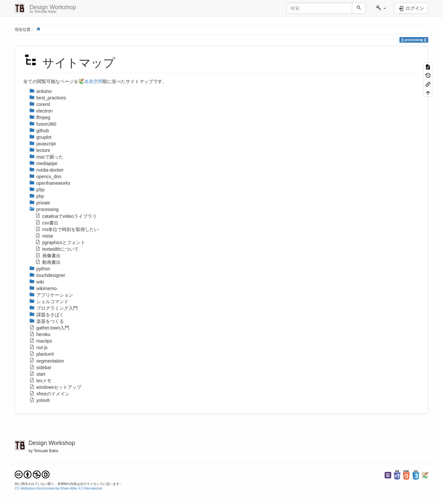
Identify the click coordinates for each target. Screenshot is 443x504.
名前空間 (93, 81)
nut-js (38, 347)
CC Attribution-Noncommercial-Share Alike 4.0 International (58, 488)
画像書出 (48, 256)
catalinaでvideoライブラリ (66, 216)
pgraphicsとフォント (60, 242)
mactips (41, 341)
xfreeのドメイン (49, 394)
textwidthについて (57, 249)
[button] (381, 8)
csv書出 (47, 223)
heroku (40, 334)
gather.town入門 (49, 328)
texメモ (40, 381)
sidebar (40, 367)
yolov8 (39, 400)
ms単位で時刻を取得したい (67, 229)
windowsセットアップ (55, 387)
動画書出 (48, 262)
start (37, 374)
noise (44, 236)
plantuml (41, 354)
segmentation (47, 361)
